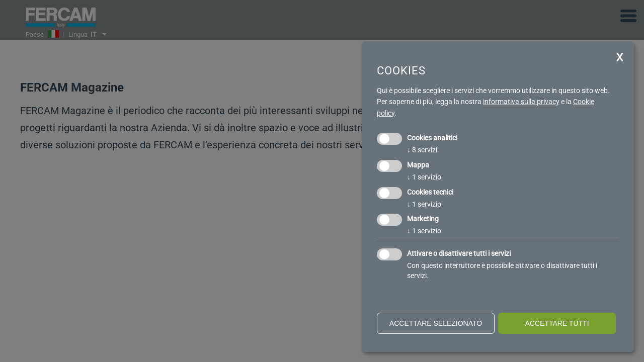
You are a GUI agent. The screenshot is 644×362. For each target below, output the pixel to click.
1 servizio (424, 177)
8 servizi (422, 150)
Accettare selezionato (436, 323)
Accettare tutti (557, 323)
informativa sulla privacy (521, 102)
